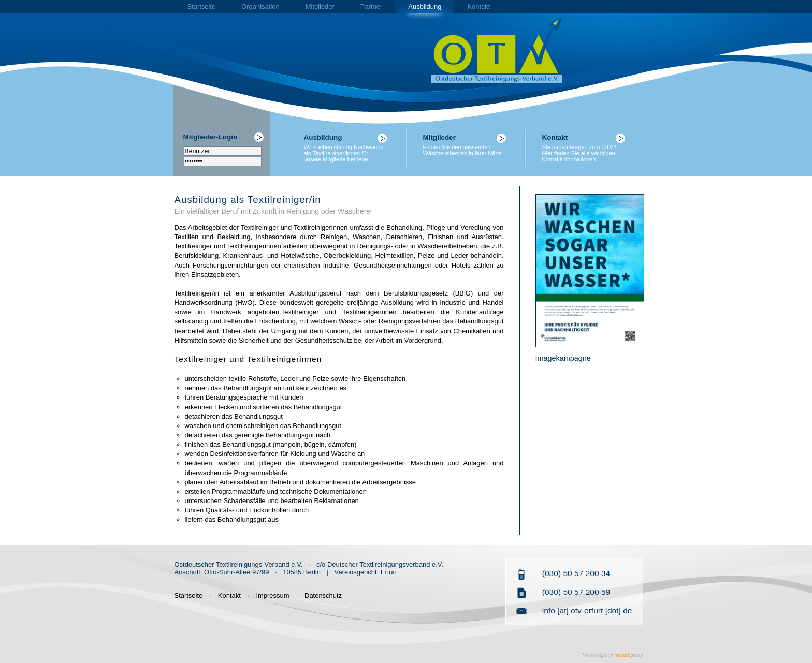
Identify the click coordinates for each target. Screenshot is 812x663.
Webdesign (594, 655)
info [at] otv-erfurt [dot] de (587, 610)
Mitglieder (320, 6)
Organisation (260, 6)
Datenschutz (323, 595)
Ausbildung (425, 6)
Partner (371, 6)
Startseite (202, 6)
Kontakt (479, 6)
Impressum (272, 595)
